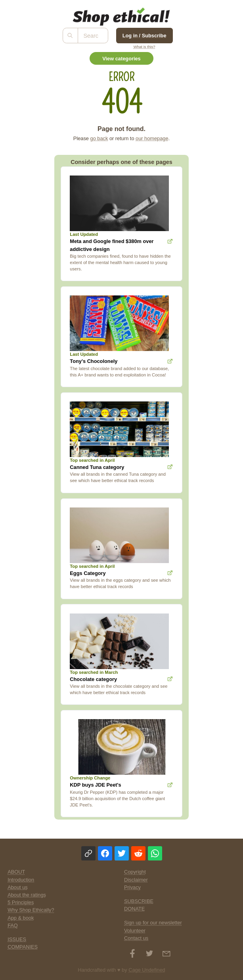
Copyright (135, 872)
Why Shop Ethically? (31, 910)
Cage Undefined (147, 970)
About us (18, 887)
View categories (121, 59)
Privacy (132, 887)
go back (99, 138)
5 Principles (21, 902)
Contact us (136, 938)
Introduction (21, 880)
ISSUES (17, 939)
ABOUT (16, 872)
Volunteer (135, 931)
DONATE (134, 909)
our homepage (152, 138)
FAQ (13, 925)
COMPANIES (23, 947)
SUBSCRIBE (139, 901)
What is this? (144, 47)
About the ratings (27, 895)
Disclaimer (136, 880)
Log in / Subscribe (144, 36)
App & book (21, 918)
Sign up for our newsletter (153, 923)
